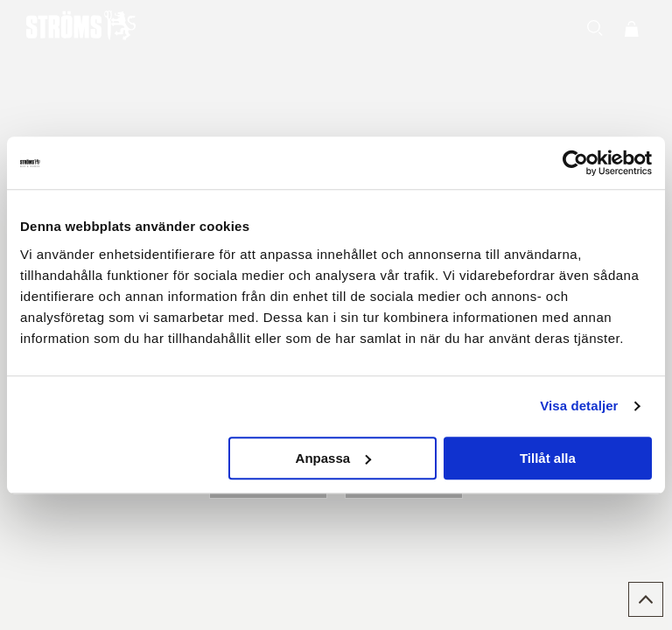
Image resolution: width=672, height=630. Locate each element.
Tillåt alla (548, 458)
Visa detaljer (579, 406)
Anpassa (334, 458)
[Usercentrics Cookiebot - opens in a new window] (575, 163)
